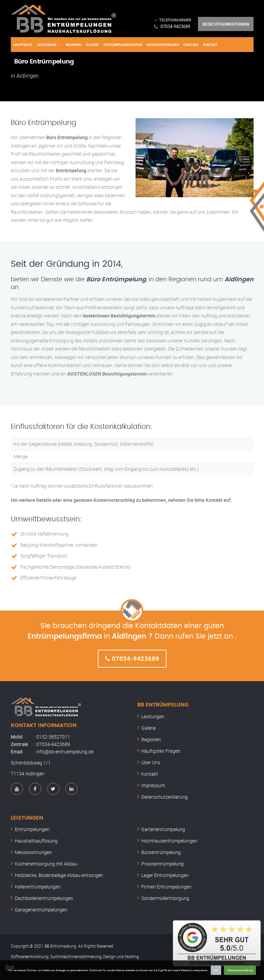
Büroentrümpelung (161, 852)
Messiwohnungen (33, 852)
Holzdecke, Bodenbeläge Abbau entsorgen (59, 875)
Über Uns (191, 45)
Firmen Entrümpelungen (166, 887)
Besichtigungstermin (226, 24)
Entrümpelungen (32, 829)
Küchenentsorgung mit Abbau (46, 864)
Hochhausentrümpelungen (169, 841)
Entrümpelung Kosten (123, 45)
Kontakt (210, 45)
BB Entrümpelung (163, 705)
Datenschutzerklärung (240, 970)
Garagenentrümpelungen (41, 910)
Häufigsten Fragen (163, 45)
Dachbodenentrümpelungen (44, 898)
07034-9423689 (175, 26)
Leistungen (47, 45)
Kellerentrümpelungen (38, 887)
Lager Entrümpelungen (165, 875)
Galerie (92, 45)
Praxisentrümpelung (163, 864)
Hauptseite (23, 45)
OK (216, 970)
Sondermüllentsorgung (165, 898)
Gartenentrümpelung (163, 829)
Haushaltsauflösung (36, 841)
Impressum (153, 785)
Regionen (74, 45)
